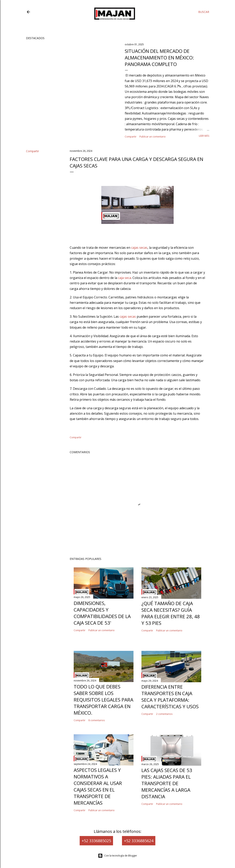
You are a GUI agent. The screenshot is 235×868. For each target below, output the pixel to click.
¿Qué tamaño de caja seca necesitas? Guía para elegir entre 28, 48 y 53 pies (171, 613)
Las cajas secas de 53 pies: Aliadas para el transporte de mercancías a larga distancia (167, 783)
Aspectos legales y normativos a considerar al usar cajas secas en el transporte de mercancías (98, 786)
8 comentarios (97, 720)
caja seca (125, 278)
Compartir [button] (131, 137)
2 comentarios (164, 714)
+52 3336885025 (96, 841)
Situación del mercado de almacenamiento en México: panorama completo (159, 58)
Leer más (204, 136)
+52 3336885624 (139, 841)
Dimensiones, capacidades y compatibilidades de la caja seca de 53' (102, 613)
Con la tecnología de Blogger (117, 856)
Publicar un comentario (153, 137)
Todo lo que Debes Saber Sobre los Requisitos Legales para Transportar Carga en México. (103, 700)
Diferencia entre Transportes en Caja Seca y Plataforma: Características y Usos (170, 697)
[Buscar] (204, 12)
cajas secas (139, 248)
